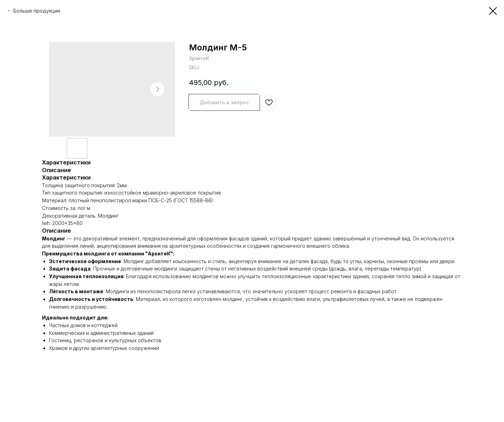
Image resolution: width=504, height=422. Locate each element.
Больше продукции (37, 11)
